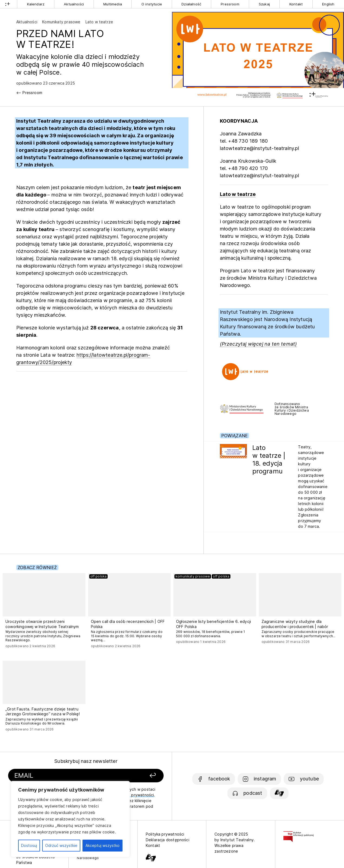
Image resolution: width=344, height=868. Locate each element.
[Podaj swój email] (63, 776)
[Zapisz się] (135, 776)
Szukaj (264, 4)
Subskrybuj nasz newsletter (86, 761)
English (328, 4)
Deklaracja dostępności (168, 840)
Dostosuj (29, 845)
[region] (70, 819)
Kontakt (296, 4)
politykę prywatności (135, 795)
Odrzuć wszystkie (61, 845)
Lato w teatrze (99, 22)
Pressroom (230, 4)
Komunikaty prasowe (61, 22)
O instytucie (152, 4)
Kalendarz (36, 4)
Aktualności (74, 4)
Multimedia (113, 4)
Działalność (191, 4)
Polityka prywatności (165, 834)
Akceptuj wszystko (102, 845)
